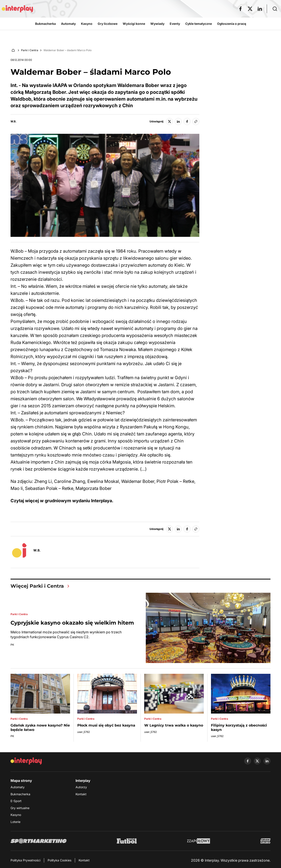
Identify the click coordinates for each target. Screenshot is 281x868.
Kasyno (16, 815)
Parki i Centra (30, 50)
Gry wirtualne (20, 808)
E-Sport (16, 801)
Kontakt (81, 794)
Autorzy (81, 787)
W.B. (14, 121)
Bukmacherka (20, 794)
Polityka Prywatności (25, 860)
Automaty (18, 787)
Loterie (15, 822)
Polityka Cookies (59, 860)
